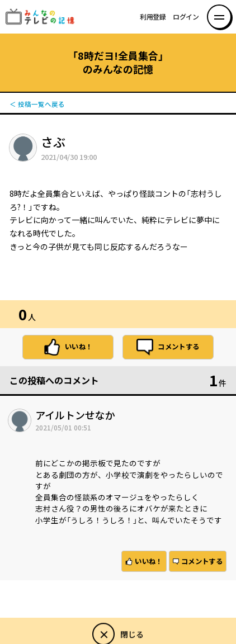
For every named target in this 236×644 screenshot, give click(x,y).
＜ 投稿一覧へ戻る (37, 105)
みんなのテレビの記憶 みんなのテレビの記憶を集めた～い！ (43, 17)
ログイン (186, 17)
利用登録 (153, 17)
